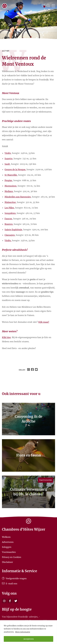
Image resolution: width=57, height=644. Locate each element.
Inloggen (7, 547)
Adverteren (8, 542)
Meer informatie (23, 632)
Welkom (6, 537)
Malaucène (10, 202)
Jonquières (10, 213)
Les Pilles (9, 208)
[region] (28, 632)
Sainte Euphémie (13, 230)
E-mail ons (10, 584)
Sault (7, 164)
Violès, (8, 240)
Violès (8, 153)
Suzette (9, 159)
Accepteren (29, 639)
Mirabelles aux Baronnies (18, 197)
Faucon (8, 219)
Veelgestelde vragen (14, 578)
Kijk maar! (44, 322)
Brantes (9, 224)
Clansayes (10, 235)
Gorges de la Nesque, (15, 169)
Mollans (9, 191)
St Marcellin (11, 175)
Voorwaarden (9, 552)
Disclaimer (7, 562)
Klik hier (6, 337)
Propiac (8, 180)
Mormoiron (11, 186)
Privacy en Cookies (12, 557)
